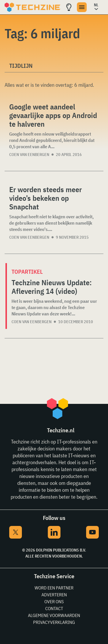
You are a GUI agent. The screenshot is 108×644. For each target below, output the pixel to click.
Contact (54, 608)
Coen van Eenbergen (29, 155)
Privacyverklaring (54, 622)
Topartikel (27, 272)
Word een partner (54, 588)
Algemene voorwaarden (54, 615)
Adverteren (54, 595)
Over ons (54, 601)
